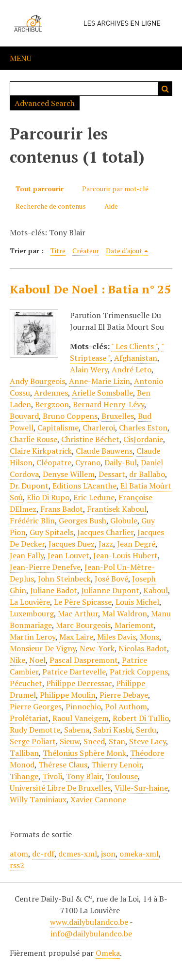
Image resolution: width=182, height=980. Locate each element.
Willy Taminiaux (38, 799)
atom (19, 854)
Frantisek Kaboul (117, 509)
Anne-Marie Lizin (99, 381)
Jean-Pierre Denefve (45, 567)
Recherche (165, 89)
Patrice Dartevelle (74, 672)
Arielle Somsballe (102, 393)
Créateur (86, 251)
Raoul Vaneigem (81, 718)
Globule (124, 521)
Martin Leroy (33, 637)
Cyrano (88, 462)
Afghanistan (136, 358)
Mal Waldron (124, 613)
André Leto (132, 369)
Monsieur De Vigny (43, 648)
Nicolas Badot (143, 648)
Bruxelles (118, 416)
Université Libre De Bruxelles (60, 788)
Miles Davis (116, 637)
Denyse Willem (69, 474)
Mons (149, 637)
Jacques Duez (72, 544)
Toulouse (122, 776)
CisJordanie (143, 439)
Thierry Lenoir (116, 765)
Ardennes (51, 393)
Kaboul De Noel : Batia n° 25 (90, 289)
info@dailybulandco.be (91, 934)
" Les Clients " (134, 346)
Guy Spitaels (51, 532)
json (108, 854)
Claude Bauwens (104, 451)
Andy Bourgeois (37, 381)
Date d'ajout (124, 251)
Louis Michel (137, 602)
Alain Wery (89, 369)
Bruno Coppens (70, 416)
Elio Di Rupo (48, 497)
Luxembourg (32, 613)
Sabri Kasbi (113, 730)
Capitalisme (58, 428)
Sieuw (70, 741)
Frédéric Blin (32, 521)
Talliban (24, 753)
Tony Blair (84, 776)
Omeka (108, 953)
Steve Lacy (148, 741)
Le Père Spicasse (83, 602)
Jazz (106, 544)
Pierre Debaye (124, 695)
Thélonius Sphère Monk (84, 753)
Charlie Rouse (33, 439)
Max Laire (76, 637)
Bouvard (24, 416)
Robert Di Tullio (141, 718)
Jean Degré (136, 544)
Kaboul (156, 590)
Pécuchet (26, 683)
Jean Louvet (68, 555)
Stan (117, 741)
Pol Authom (126, 706)
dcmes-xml (78, 854)
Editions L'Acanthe (84, 486)
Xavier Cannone (98, 799)
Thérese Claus (63, 765)
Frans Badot (62, 509)
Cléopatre (54, 462)
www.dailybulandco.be (89, 922)
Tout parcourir (40, 189)
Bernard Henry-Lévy (108, 404)
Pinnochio (83, 706)
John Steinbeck (64, 579)
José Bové (111, 579)
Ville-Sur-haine (141, 788)
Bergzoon (52, 404)
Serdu (146, 730)
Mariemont (134, 625)
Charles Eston (143, 428)
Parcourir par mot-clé (115, 189)
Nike (17, 660)
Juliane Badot (54, 590)
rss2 (17, 865)
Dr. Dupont (29, 486)
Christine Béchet (90, 439)
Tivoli (52, 776)
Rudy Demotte (35, 730)
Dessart (112, 474)
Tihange (24, 776)
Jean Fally (27, 555)
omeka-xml (139, 854)
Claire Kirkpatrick (41, 451)
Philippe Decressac (79, 683)
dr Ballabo (147, 474)
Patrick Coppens (139, 672)
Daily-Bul (121, 462)
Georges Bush (83, 521)
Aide (111, 206)
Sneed (94, 741)
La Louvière (30, 602)
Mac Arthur (78, 613)
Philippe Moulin (68, 695)
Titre (58, 251)
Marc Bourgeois (83, 625)
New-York (97, 648)
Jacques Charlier (105, 532)
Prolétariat (29, 718)
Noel (37, 660)
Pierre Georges (36, 706)
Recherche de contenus (51, 206)
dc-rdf (43, 854)
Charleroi (99, 428)
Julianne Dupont (110, 590)
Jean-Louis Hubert (125, 555)
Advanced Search (45, 103)
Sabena (77, 730)
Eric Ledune (94, 497)
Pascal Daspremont (84, 660)
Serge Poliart (33, 741)
